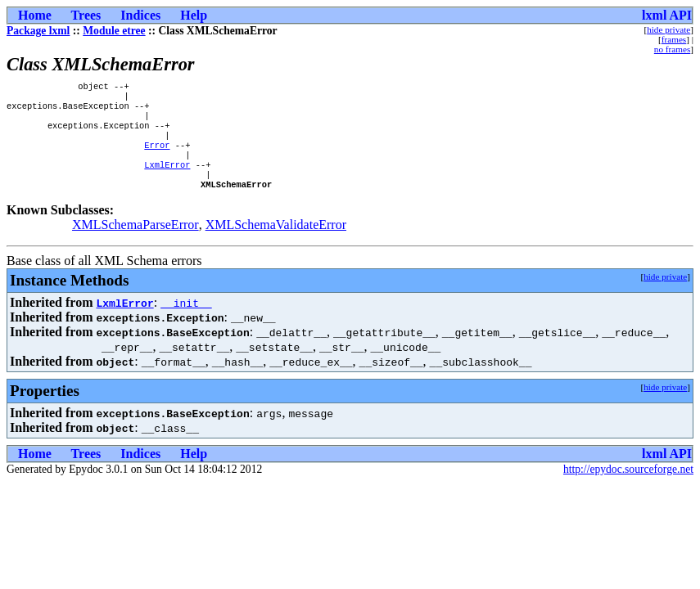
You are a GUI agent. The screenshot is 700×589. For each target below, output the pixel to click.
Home (35, 15)
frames (674, 39)
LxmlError (167, 179)
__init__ (186, 321)
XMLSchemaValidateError (276, 243)
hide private (668, 29)
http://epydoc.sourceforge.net (628, 487)
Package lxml (38, 31)
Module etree (114, 31)
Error (157, 156)
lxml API (667, 15)
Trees (86, 15)
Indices (140, 15)
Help (194, 15)
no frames (672, 49)
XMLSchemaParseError (135, 243)
